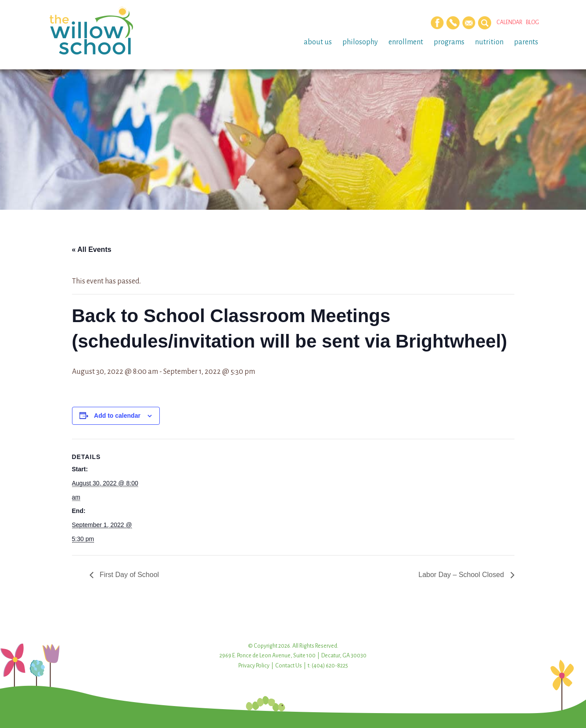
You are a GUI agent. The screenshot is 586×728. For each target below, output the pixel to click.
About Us (318, 42)
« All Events (92, 249)
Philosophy (360, 42)
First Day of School (129, 575)
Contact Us (289, 666)
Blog (532, 22)
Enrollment (406, 42)
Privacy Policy (254, 666)
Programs (449, 42)
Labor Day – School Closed (462, 575)
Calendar (509, 22)
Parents (526, 42)
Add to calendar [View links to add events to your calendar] (117, 416)
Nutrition (489, 42)
